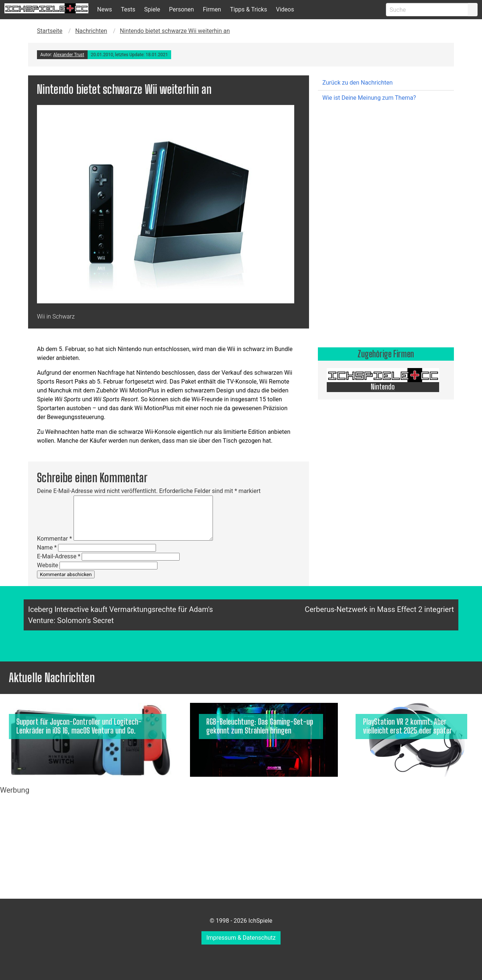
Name (47, 547)
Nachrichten (91, 31)
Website (47, 565)
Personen (181, 9)
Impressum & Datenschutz (241, 938)
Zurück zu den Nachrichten (357, 83)
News (105, 9)
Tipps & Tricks (248, 9)
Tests (128, 9)
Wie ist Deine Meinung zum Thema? (369, 98)
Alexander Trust (69, 55)
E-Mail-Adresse (59, 556)
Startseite (50, 31)
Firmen (212, 9)
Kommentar (55, 539)
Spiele (152, 9)
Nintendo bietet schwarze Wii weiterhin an (175, 31)
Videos (285, 9)
